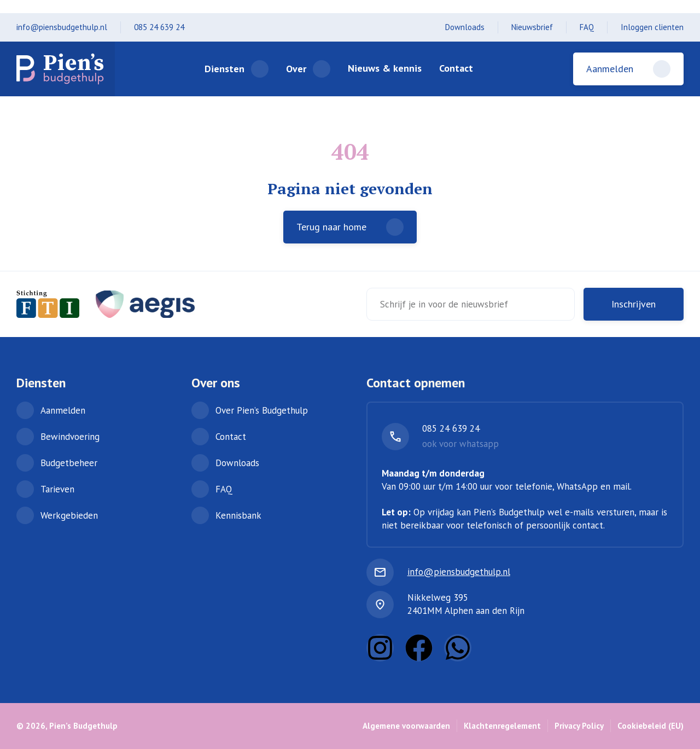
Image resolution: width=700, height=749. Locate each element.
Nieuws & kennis (385, 68)
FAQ (587, 27)
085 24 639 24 (159, 27)
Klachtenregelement (502, 726)
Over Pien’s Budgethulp (262, 410)
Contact (456, 68)
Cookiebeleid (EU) (651, 726)
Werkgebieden (69, 515)
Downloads (465, 27)
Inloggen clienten (652, 27)
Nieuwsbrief (532, 27)
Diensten (224, 69)
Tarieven (57, 489)
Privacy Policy (579, 726)
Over (296, 69)
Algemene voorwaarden (406, 726)
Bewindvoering (70, 437)
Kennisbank (238, 515)
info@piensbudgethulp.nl (62, 27)
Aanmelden (63, 410)
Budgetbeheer (69, 463)
